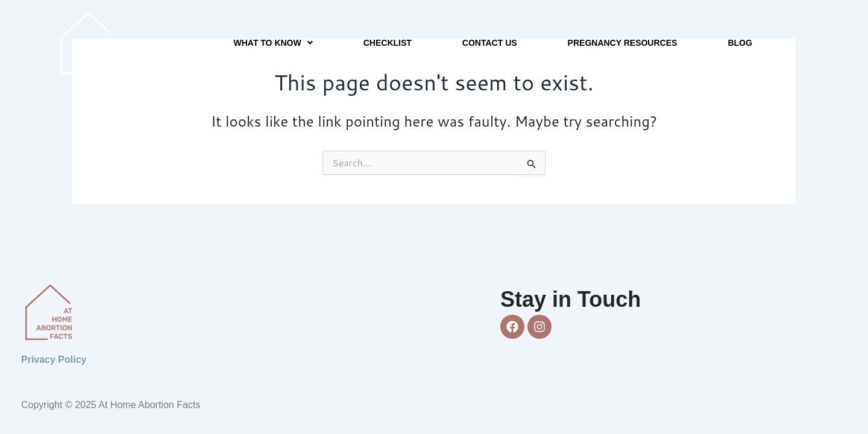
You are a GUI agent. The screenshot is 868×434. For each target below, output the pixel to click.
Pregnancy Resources (623, 43)
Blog (740, 43)
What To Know (273, 43)
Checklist (388, 43)
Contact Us (490, 43)
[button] (273, 43)
